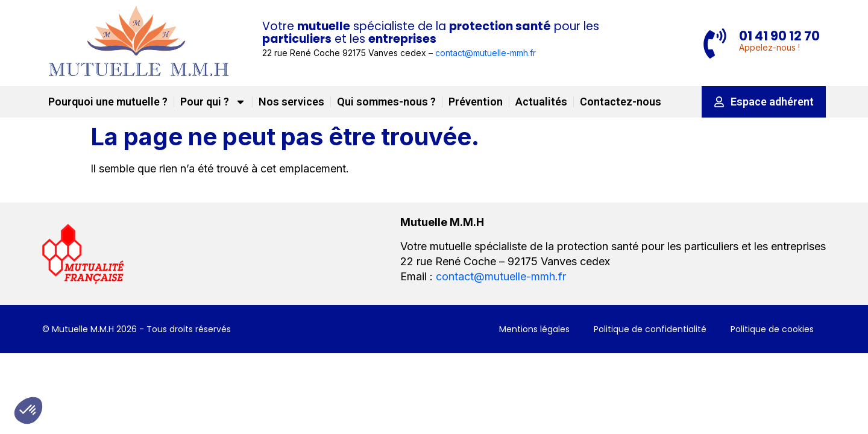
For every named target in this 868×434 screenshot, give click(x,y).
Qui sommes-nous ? (386, 102)
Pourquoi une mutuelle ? (108, 102)
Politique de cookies (772, 329)
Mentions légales (534, 329)
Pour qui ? (213, 102)
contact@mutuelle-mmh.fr (486, 53)
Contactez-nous (621, 102)
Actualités (541, 102)
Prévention (476, 102)
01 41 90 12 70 (779, 36)
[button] (28, 410)
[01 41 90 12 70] (715, 43)
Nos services (291, 102)
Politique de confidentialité (650, 329)
